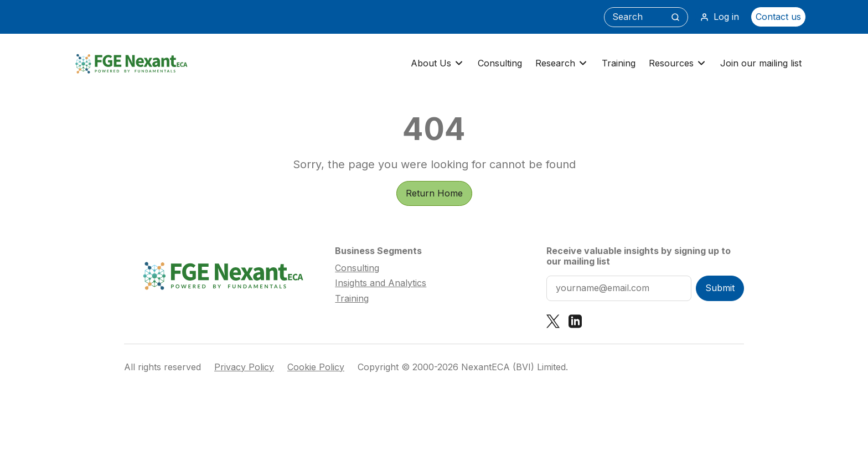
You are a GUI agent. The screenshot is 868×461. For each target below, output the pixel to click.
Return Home (434, 193)
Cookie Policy (316, 367)
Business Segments (378, 251)
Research (562, 63)
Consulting (500, 63)
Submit (720, 288)
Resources (678, 63)
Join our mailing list (761, 63)
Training (619, 63)
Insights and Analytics (381, 283)
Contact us (778, 17)
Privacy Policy (244, 367)
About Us (438, 63)
